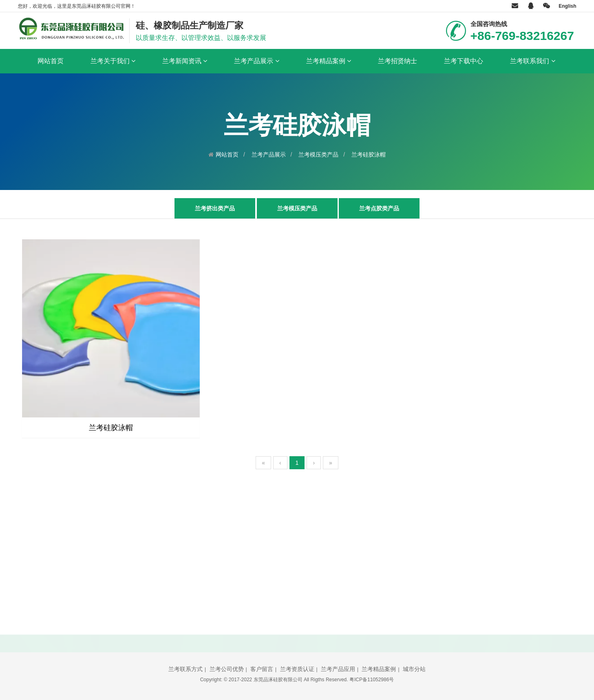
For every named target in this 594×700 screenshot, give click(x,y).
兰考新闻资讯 (185, 61)
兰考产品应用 (338, 669)
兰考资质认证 (297, 669)
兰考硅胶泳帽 (369, 155)
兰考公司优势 (227, 669)
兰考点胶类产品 (379, 208)
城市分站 (414, 669)
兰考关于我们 (113, 61)
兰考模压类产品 (318, 155)
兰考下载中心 (464, 61)
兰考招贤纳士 (397, 61)
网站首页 (51, 61)
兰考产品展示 (256, 61)
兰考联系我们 (532, 61)
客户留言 (262, 669)
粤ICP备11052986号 (372, 680)
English (567, 6)
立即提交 (392, 617)
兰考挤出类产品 (215, 208)
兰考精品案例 (329, 61)
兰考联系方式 (185, 669)
